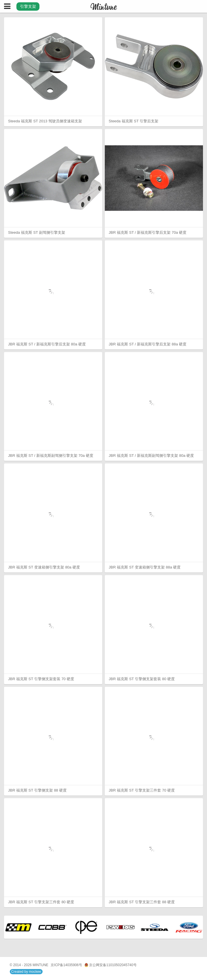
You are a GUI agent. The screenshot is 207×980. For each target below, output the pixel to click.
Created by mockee (26, 972)
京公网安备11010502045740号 (110, 965)
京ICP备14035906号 (66, 965)
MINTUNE (40, 965)
